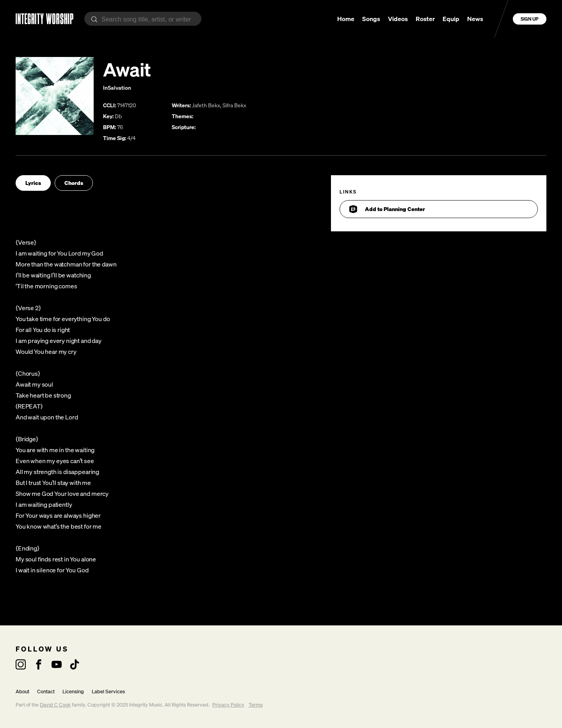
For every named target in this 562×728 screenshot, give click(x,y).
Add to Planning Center (387, 209)
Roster (425, 19)
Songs (371, 19)
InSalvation (117, 88)
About (22, 692)
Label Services (108, 692)
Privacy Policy (228, 705)
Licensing (73, 692)
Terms (256, 705)
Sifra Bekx (234, 105)
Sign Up (530, 19)
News (475, 19)
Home (346, 19)
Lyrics (33, 183)
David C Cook (55, 705)
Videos (398, 19)
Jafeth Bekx (206, 105)
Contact (46, 692)
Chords (74, 183)
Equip (451, 19)
